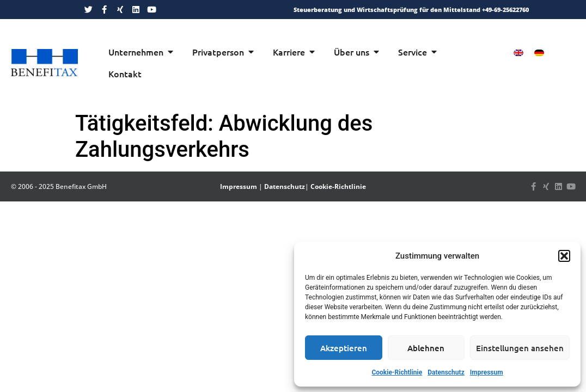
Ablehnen (426, 348)
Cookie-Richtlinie (397, 372)
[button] (564, 256)
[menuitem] (518, 53)
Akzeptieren (344, 348)
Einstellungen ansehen (520, 348)
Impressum (487, 372)
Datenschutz (446, 372)
